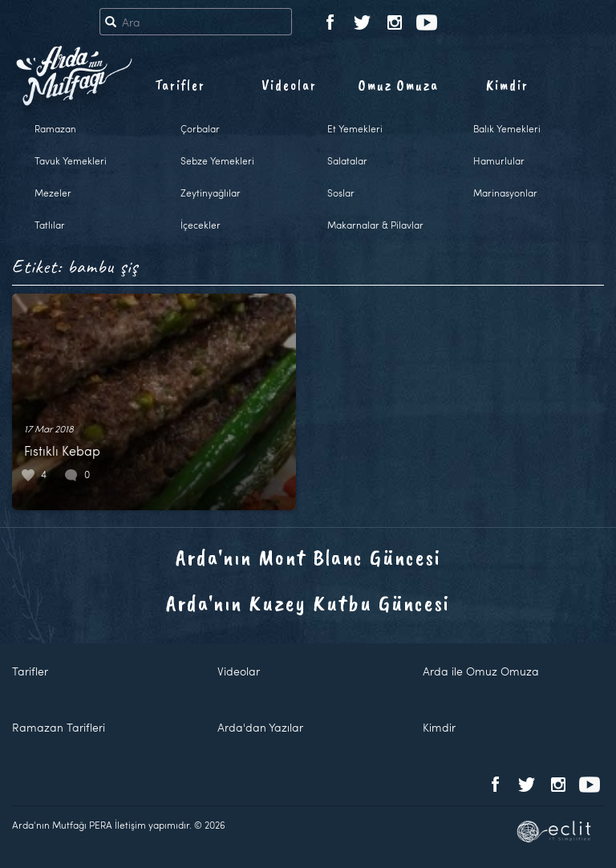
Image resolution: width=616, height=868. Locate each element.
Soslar (341, 193)
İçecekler (201, 225)
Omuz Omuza (399, 85)
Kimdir (507, 85)
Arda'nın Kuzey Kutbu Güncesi (308, 603)
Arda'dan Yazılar (260, 727)
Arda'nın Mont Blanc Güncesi (308, 557)
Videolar (289, 85)
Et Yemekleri (355, 128)
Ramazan (55, 128)
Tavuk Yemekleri (71, 160)
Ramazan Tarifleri (59, 727)
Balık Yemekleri (507, 128)
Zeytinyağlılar (211, 193)
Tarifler (180, 85)
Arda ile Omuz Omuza (481, 671)
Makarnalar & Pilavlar (375, 225)
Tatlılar (50, 225)
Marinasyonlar (505, 193)
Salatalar (347, 160)
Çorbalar (200, 128)
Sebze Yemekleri (217, 160)
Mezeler (53, 193)
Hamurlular (499, 160)
